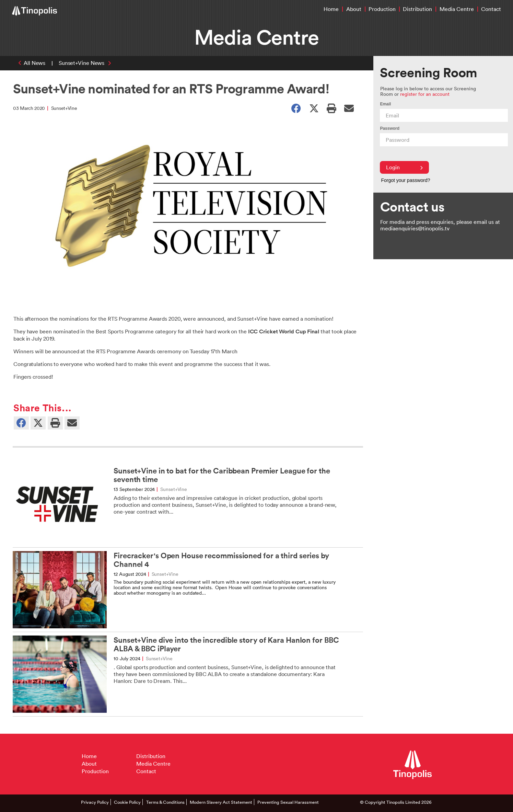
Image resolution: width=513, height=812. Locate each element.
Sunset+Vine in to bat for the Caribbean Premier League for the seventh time (222, 475)
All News (34, 63)
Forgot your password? (405, 180)
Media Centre (457, 9)
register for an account (425, 94)
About (354, 9)
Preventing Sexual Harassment (288, 802)
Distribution (417, 9)
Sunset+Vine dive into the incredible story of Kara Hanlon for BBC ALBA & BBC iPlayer (226, 644)
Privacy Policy (95, 802)
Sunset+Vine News (81, 63)
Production (382, 9)
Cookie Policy (127, 802)
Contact (491, 9)
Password (390, 128)
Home (331, 9)
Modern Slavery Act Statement (221, 802)
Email (385, 104)
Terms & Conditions (165, 802)
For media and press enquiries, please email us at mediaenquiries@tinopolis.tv (440, 225)
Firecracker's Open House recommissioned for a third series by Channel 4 (221, 560)
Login (404, 167)
